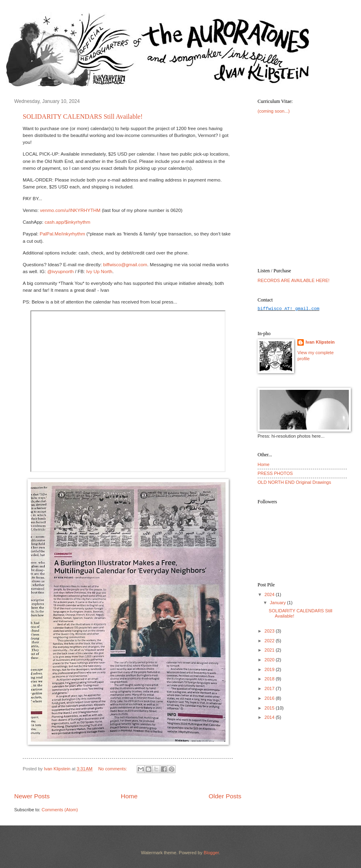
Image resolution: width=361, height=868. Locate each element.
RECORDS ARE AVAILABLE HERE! (293, 280)
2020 (270, 660)
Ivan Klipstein (320, 342)
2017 (270, 688)
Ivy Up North (99, 272)
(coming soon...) (274, 111)
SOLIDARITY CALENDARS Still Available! (83, 117)
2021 (270, 650)
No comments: (113, 769)
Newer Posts (32, 796)
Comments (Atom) (60, 810)
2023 (270, 631)
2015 (270, 708)
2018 (270, 679)
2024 (270, 594)
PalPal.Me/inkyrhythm (62, 234)
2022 (270, 641)
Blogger (211, 853)
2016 (270, 698)
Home (129, 796)
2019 (270, 669)
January (278, 603)
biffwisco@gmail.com (125, 265)
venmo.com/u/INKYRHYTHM (70, 210)
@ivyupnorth (60, 272)
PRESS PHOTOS (275, 473)
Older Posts (225, 796)
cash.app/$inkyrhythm (68, 222)
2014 (270, 717)
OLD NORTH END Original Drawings (294, 482)
